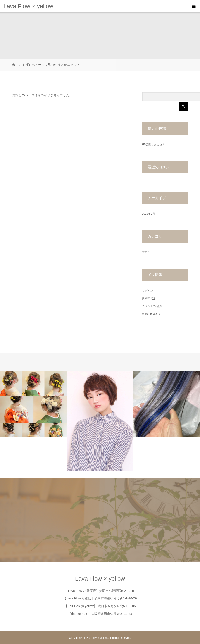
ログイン (148, 291)
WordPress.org (151, 314)
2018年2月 (149, 214)
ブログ (146, 252)
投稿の (149, 298)
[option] (33, 404)
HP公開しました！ (154, 145)
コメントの (152, 306)
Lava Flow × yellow (28, 6)
